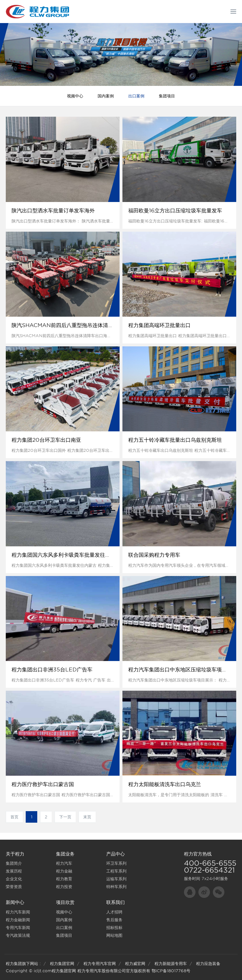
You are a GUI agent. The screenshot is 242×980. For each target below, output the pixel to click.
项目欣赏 (65, 902)
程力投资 (64, 887)
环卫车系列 (116, 863)
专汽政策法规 (18, 935)
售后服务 (114, 920)
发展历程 (14, 871)
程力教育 (64, 879)
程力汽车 (64, 863)
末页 (87, 817)
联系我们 (116, 902)
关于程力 (15, 854)
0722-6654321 (209, 870)
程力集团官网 (62, 964)
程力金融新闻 (18, 920)
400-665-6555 (210, 863)
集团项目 (167, 96)
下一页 (65, 817)
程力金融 (64, 871)
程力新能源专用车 (171, 964)
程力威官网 (135, 964)
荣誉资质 (14, 887)
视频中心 (75, 96)
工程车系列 (116, 871)
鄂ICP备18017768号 (171, 971)
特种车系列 (116, 887)
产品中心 (116, 854)
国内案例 (106, 96)
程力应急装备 (208, 964)
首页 (14, 817)
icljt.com (43, 971)
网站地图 (114, 935)
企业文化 (14, 879)
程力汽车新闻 (18, 912)
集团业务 (65, 854)
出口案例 (136, 96)
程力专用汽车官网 (100, 964)
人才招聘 (114, 912)
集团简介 (14, 863)
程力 (189, 854)
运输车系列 (116, 879)
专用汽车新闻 (18, 928)
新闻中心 (15, 902)
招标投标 (114, 928)
